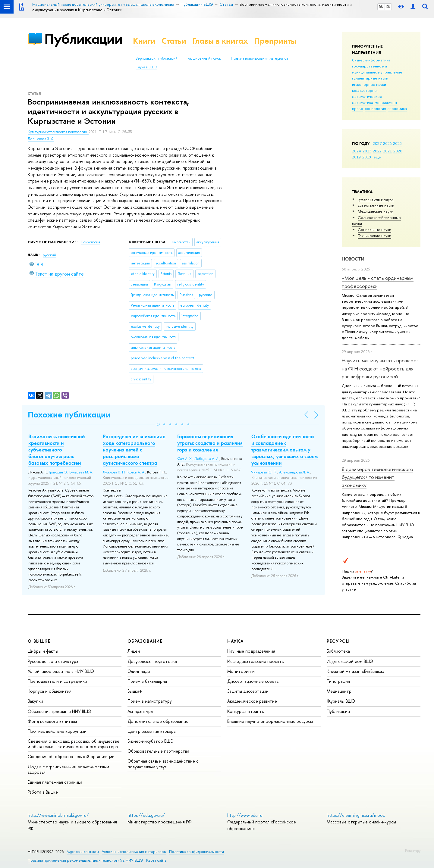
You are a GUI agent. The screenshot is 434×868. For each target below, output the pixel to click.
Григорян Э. (58, 472)
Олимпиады (139, 671)
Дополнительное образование (158, 721)
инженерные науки (369, 84)
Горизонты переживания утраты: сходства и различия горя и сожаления (210, 443)
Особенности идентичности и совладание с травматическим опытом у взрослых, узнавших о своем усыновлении (285, 450)
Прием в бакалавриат (148, 681)
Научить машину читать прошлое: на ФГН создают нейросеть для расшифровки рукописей (380, 368)
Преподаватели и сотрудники (57, 681)
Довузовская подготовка (152, 661)
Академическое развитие (252, 701)
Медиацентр (339, 691)
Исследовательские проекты (256, 661)
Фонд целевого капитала (52, 721)
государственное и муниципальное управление (377, 69)
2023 (367, 151)
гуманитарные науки (370, 78)
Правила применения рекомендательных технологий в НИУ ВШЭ (85, 860)
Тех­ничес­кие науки (374, 236)
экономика (397, 108)
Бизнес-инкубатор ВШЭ (151, 741)
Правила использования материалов (259, 58)
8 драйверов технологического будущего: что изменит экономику (377, 477)
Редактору (413, 851)
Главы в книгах (220, 41)
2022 (377, 151)
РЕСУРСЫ (338, 641)
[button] (158, 424)
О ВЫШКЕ (39, 641)
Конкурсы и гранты (246, 711)
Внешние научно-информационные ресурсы (270, 721)
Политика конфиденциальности (197, 852)
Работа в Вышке (43, 792)
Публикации (83, 39)
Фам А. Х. (185, 459)
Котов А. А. (136, 472)
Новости (353, 259)
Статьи (174, 41)
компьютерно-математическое (367, 93)
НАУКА (236, 641)
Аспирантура (140, 711)
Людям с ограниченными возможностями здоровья (68, 769)
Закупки (35, 701)
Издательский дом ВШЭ (350, 661)
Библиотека (338, 651)
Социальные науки (374, 229)
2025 (397, 143)
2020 (398, 151)
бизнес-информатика (371, 60)
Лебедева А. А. (207, 459)
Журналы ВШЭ (341, 701)
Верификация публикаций (157, 58)
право (358, 108)
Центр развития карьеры (152, 731)
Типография (338, 681)
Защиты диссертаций (248, 691)
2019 (356, 157)
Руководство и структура (53, 661)
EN (388, 7)
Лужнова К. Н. (114, 472)
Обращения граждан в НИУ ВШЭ (60, 711)
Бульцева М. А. (81, 472)
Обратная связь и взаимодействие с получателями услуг (163, 764)
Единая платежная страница (55, 782)
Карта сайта (156, 860)
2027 (377, 143)
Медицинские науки (376, 211)
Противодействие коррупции (57, 731)
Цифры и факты (43, 651)
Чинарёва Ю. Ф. (264, 472)
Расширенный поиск (204, 58)
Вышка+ (135, 691)
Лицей (134, 651)
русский (49, 255)
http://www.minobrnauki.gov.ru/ (58, 815)
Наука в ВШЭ (146, 67)
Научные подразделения (251, 651)
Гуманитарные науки (376, 199)
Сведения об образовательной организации (71, 756)
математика (363, 102)
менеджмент (386, 102)
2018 (367, 157)
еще (377, 157)
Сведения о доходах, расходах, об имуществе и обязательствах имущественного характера (74, 744)
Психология (90, 242)
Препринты (275, 41)
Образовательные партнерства (158, 751)
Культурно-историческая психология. (58, 132)
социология (375, 108)
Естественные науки (376, 205)
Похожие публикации (69, 415)
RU (381, 7)
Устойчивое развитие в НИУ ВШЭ (61, 671)
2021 (387, 151)
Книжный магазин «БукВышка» (356, 671)
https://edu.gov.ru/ (146, 815)
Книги (144, 41)
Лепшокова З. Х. (41, 139)
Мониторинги (241, 671)
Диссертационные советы (253, 681)
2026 (387, 143)
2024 (357, 151)
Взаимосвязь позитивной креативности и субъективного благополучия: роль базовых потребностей (57, 450)
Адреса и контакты (83, 852)
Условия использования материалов (134, 852)
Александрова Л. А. (295, 472)
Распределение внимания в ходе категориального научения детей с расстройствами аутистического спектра (134, 450)
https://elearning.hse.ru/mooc (356, 815)
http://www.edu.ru (245, 815)
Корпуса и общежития (50, 691)
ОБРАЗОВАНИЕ (145, 641)
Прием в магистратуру (150, 701)
